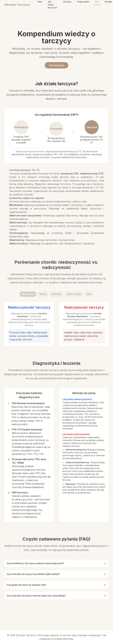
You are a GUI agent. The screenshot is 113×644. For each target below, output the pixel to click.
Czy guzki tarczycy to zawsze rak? (57, 586)
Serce (43, 295)
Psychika (57, 295)
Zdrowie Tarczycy (17, 5)
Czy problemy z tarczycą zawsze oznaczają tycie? (57, 564)
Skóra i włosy (74, 295)
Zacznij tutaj (57, 65)
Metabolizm (28, 295)
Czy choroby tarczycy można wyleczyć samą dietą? (57, 596)
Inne (89, 295)
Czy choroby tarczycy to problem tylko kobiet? (57, 575)
